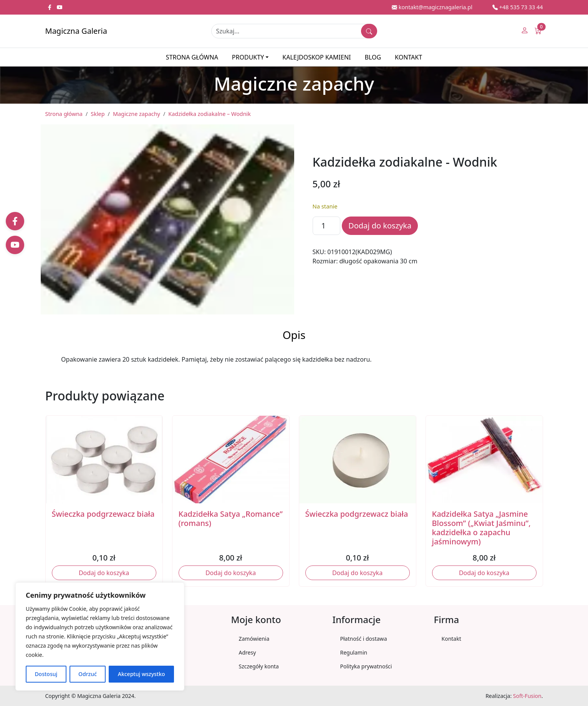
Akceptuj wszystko (142, 674)
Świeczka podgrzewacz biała (103, 514)
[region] (100, 637)
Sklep (98, 114)
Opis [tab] (294, 335)
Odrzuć (88, 674)
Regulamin (354, 652)
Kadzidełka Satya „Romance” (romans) (231, 518)
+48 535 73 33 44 (518, 7)
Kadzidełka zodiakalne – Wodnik (210, 114)
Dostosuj (46, 674)
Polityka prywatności (366, 666)
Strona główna (192, 57)
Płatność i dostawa (364, 639)
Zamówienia (254, 639)
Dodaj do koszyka (380, 226)
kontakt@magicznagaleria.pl (432, 7)
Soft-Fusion (527, 696)
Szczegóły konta (259, 666)
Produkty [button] (248, 57)
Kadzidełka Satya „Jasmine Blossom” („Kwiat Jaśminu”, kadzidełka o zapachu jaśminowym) (481, 528)
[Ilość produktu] (327, 226)
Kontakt (408, 57)
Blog (373, 57)
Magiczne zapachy (137, 114)
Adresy (248, 652)
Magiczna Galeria (76, 31)
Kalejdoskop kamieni (316, 57)
